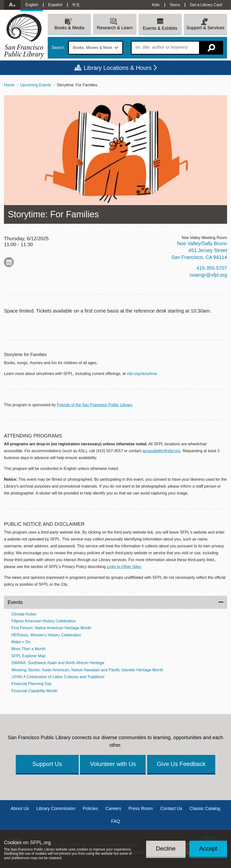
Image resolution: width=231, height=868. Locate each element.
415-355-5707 (212, 268)
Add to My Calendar (9, 262)
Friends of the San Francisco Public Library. (95, 405)
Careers (113, 808)
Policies (90, 808)
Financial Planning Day (31, 684)
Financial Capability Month (34, 691)
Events (15, 602)
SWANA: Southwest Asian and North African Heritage (58, 663)
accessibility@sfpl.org (161, 451)
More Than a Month (28, 649)
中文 (76, 5)
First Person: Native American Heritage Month (51, 628)
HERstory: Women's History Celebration (46, 635)
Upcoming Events (36, 85)
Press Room (141, 808)
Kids (156, 5)
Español (55, 5)
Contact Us (171, 808)
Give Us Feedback (181, 764)
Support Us (47, 764)
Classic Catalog (205, 808)
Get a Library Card (206, 5)
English (32, 5)
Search (58, 48)
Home (9, 85)
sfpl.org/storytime (142, 374)
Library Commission (56, 808)
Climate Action (24, 614)
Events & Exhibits (160, 28)
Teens (175, 5)
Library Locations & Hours (118, 68)
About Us (20, 808)
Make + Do (21, 642)
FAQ (115, 821)
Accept (208, 848)
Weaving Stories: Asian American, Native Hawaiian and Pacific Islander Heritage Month (87, 670)
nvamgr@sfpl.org (208, 275)
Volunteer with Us (113, 764)
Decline (166, 848)
